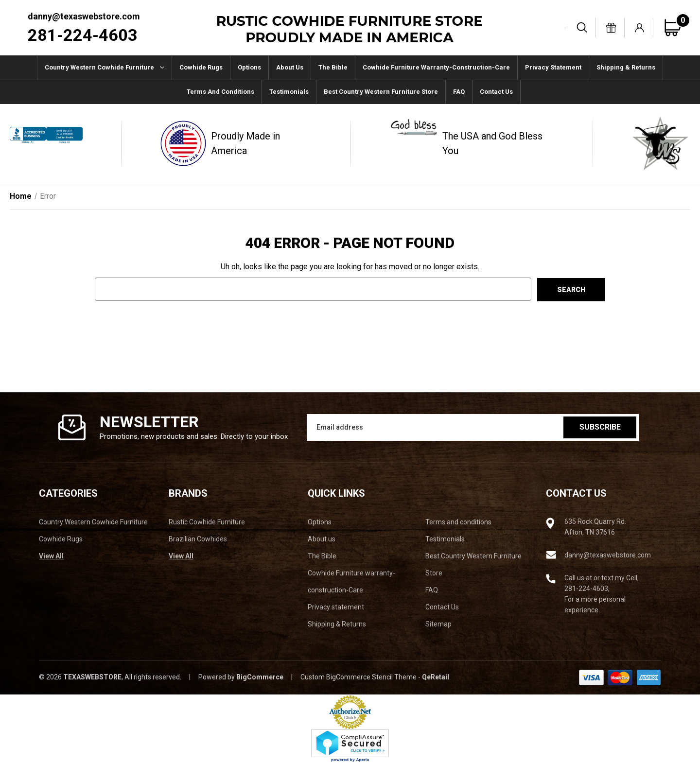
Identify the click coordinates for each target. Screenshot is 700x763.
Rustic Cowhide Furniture (207, 522)
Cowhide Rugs (201, 67)
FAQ (459, 92)
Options (249, 67)
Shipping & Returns (626, 67)
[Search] (582, 28)
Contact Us (496, 92)
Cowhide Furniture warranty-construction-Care (436, 67)
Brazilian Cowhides (198, 539)
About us (290, 67)
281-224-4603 (83, 35)
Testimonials (289, 92)
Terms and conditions (220, 92)
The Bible (333, 67)
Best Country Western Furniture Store (381, 92)
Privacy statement (553, 67)
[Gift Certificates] (611, 28)
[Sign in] (640, 28)
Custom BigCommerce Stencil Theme (359, 677)
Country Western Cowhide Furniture (105, 67)
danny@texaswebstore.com (84, 16)
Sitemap (438, 624)
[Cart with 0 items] (677, 28)
